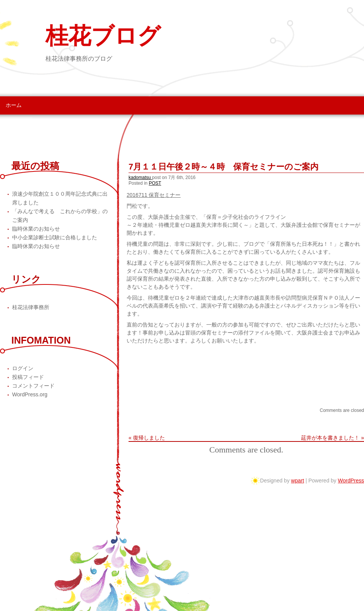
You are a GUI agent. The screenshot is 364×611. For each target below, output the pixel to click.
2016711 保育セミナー (154, 195)
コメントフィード (33, 386)
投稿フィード (28, 377)
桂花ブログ (103, 36)
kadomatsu (140, 177)
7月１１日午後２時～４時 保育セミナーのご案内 (224, 167)
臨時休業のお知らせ (36, 229)
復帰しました (149, 438)
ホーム (14, 105)
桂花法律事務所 (31, 307)
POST (155, 183)
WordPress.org (30, 394)
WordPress (351, 481)
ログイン (23, 368)
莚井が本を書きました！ (330, 438)
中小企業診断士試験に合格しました (55, 237)
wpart (298, 481)
